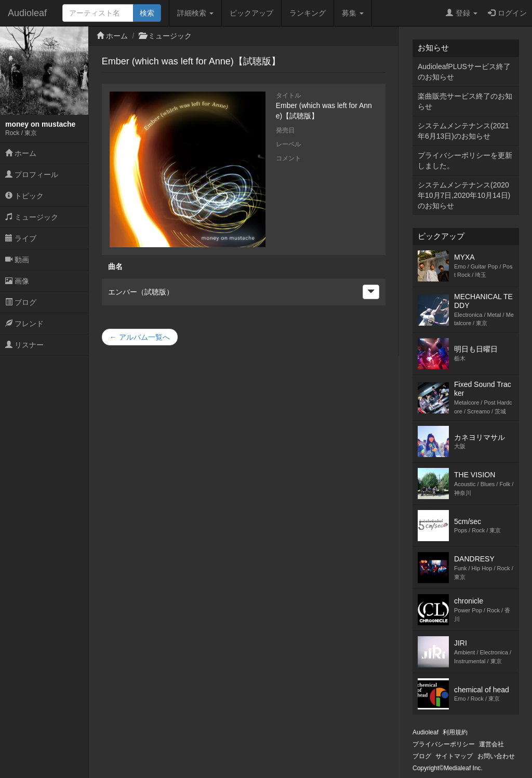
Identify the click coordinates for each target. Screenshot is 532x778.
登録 (462, 13)
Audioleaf (27, 13)
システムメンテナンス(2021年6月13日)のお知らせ (463, 131)
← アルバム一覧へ (140, 337)
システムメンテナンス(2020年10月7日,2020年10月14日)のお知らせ (464, 195)
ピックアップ (251, 13)
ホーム (21, 153)
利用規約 (455, 732)
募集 (353, 13)
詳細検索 (195, 13)
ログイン (507, 13)
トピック (24, 196)
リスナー (24, 345)
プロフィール (32, 175)
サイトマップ (454, 756)
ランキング (308, 13)
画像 (17, 281)
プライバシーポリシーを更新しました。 (465, 160)
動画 (17, 260)
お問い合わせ (496, 756)
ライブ (21, 238)
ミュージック (32, 217)
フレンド (24, 324)
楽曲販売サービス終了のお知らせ (465, 101)
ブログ (21, 302)
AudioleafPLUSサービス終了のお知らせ (464, 72)
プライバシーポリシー (444, 744)
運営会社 (491, 744)
